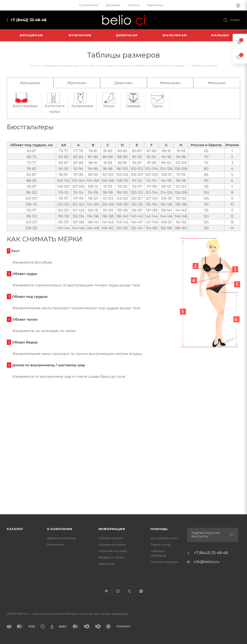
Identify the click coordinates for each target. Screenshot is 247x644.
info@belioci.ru (207, 562)
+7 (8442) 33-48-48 (29, 20)
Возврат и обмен (112, 557)
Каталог (15, 529)
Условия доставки (112, 544)
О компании (60, 529)
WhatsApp (141, 591)
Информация (112, 529)
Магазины (107, 564)
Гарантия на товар (113, 551)
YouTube (118, 591)
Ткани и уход (160, 544)
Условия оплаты (111, 538)
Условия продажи (164, 562)
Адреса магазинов (61, 538)
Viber (129, 591)
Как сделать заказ (164, 538)
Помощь (159, 529)
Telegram (106, 591)
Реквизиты (55, 544)
